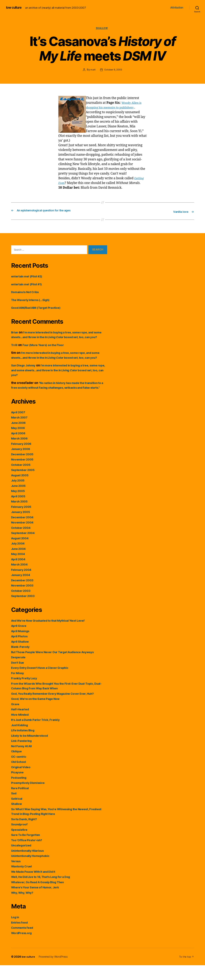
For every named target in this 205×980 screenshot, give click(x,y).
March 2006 (20, 453)
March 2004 (20, 579)
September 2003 (24, 611)
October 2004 (22, 542)
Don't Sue (18, 677)
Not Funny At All (23, 761)
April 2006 (19, 448)
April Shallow (21, 656)
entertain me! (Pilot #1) (29, 284)
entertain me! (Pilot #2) (29, 277)
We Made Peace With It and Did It (36, 886)
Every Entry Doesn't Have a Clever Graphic (43, 682)
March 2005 (20, 516)
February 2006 (22, 458)
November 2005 (24, 474)
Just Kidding (21, 740)
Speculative (20, 844)
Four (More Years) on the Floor (47, 350)
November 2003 (24, 600)
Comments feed (23, 942)
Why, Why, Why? (24, 907)
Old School (19, 776)
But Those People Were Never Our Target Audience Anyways (58, 667)
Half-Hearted (21, 724)
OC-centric (20, 771)
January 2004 (22, 590)
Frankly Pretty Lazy (26, 693)
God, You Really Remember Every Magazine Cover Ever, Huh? (58, 708)
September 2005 (24, 485)
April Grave (20, 640)
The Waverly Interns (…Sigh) (33, 300)
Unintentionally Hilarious (30, 865)
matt (92, 70)
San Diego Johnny (25, 375)
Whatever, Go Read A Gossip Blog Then (41, 897)
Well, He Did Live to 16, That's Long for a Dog (45, 892)
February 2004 (22, 584)
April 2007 (19, 427)
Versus (17, 876)
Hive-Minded (21, 729)
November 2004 (24, 537)
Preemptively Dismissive (30, 797)
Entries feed (20, 937)
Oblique (17, 766)
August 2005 (21, 490)
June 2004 (19, 563)
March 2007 (20, 432)
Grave (16, 719)
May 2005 (19, 506)
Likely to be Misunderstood (32, 750)
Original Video (22, 782)
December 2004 (24, 532)
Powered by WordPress (54, 971)
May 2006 (19, 443)
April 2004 (19, 574)
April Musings (22, 646)
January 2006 (22, 464)
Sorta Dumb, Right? (26, 834)
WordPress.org (23, 948)
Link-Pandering (23, 755)
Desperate (19, 672)
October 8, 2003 (113, 70)
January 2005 (22, 527)
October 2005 (22, 479)
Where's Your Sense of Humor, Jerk (38, 902)
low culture (15, 8)
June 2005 (19, 500)
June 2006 (19, 437)
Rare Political (21, 803)
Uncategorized (22, 860)
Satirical (17, 813)
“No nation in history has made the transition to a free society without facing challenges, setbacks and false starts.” (59, 397)
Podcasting (20, 792)
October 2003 (22, 605)
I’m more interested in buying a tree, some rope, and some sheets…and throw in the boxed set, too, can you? (58, 337)
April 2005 (19, 511)
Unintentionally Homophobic (33, 871)
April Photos (21, 651)
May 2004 (19, 569)
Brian (15, 333)
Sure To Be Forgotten (27, 850)
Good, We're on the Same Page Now (38, 713)
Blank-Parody (21, 661)
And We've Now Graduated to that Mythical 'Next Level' (53, 635)
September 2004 (24, 548)
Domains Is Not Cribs (27, 292)
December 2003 (24, 595)
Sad (14, 808)
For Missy (19, 688)
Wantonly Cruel (23, 881)
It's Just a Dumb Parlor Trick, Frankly (39, 734)
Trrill (15, 350)
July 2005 (19, 495)
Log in (16, 932)
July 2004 (19, 558)
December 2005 (24, 469)
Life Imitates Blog (24, 745)
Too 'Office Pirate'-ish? (28, 855)
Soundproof (20, 839)
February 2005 (22, 521)
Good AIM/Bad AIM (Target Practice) (39, 308)
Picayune (18, 787)
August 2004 (21, 553)
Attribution (177, 8)
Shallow (102, 29)
